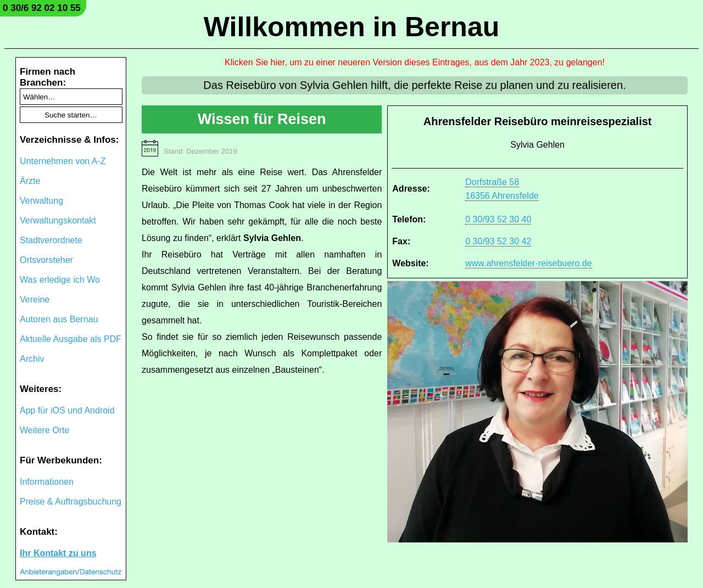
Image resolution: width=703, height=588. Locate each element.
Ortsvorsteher (46, 260)
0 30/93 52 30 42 (498, 241)
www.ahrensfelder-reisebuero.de (528, 263)
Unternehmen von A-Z (63, 161)
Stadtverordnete (51, 240)
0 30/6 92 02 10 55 (42, 8)
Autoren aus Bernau (59, 319)
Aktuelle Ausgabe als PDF (71, 339)
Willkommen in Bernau (352, 27)
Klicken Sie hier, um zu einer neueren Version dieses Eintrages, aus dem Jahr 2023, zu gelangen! (415, 62)
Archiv (32, 359)
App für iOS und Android (67, 410)
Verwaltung (41, 201)
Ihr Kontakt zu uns (58, 553)
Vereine (35, 299)
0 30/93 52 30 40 (498, 219)
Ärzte (30, 181)
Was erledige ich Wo (60, 280)
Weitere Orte (44, 430)
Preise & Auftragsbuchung (71, 502)
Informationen (47, 482)
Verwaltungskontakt (58, 220)
